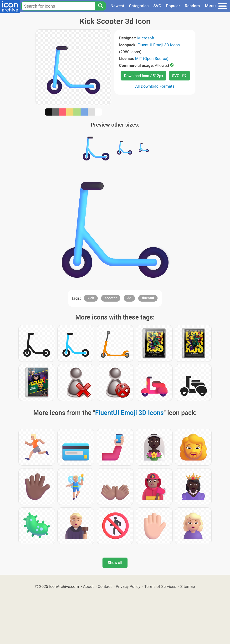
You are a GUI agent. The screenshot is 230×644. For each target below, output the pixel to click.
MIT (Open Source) (152, 59)
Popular (173, 6)
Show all (115, 563)
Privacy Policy (128, 586)
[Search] (100, 6)
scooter (111, 298)
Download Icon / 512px (143, 76)
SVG (157, 6)
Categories (139, 6)
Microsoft (146, 38)
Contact (105, 586)
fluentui (148, 298)
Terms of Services (160, 586)
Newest (117, 6)
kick (91, 298)
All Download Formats (155, 86)
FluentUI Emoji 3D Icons (159, 45)
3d (129, 298)
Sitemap (188, 586)
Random (192, 6)
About (88, 586)
